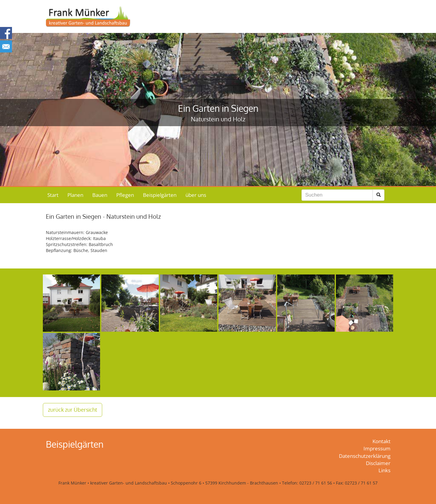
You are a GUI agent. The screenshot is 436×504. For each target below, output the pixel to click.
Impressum (377, 448)
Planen (75, 195)
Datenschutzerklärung (365, 456)
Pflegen (125, 195)
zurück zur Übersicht (73, 410)
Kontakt (381, 441)
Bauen (100, 195)
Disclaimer (378, 463)
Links (384, 470)
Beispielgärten (160, 195)
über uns (196, 195)
